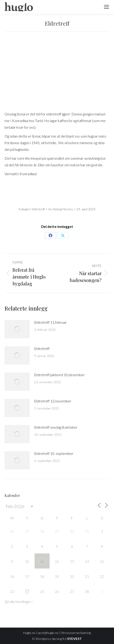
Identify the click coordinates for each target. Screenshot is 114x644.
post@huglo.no (48, 633)
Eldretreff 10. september (54, 453)
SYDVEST (74, 639)
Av (61, 209)
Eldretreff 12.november (53, 401)
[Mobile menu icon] (106, 7)
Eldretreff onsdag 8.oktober (56, 427)
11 (42, 562)
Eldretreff (38, 209)
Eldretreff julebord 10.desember (59, 375)
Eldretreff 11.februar (50, 322)
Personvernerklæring (76, 633)
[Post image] (17, 329)
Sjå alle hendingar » (19, 602)
